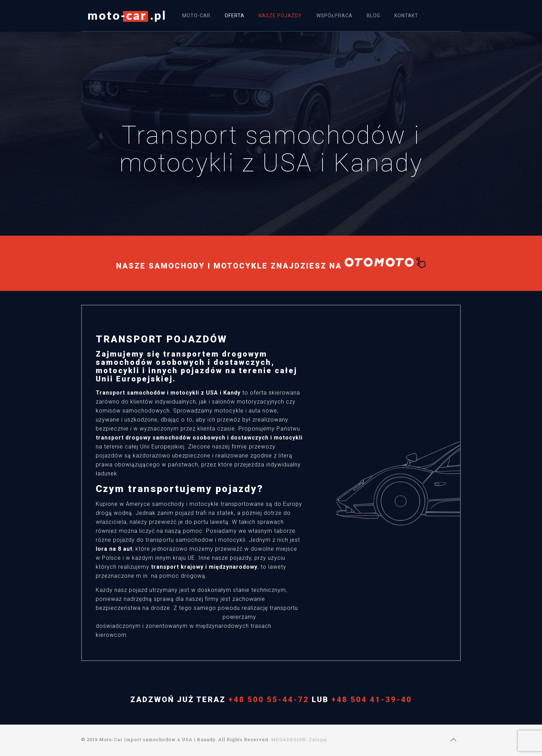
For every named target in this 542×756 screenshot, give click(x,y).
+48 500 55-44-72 (269, 700)
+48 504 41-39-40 (372, 700)
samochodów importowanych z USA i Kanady (158, 617)
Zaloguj (318, 739)
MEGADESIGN (289, 739)
